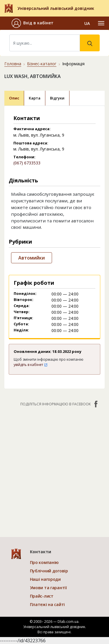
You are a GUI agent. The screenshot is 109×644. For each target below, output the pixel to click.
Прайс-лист (42, 596)
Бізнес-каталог (42, 64)
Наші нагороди (45, 579)
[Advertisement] (54, 469)
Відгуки (57, 98)
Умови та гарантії (48, 588)
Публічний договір (49, 571)
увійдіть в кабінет (31, 365)
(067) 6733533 (27, 163)
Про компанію (44, 562)
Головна (13, 64)
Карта (35, 98)
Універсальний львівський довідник (56, 8)
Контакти (41, 552)
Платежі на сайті (48, 604)
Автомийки (32, 258)
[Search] (45, 43)
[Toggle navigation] (101, 23)
